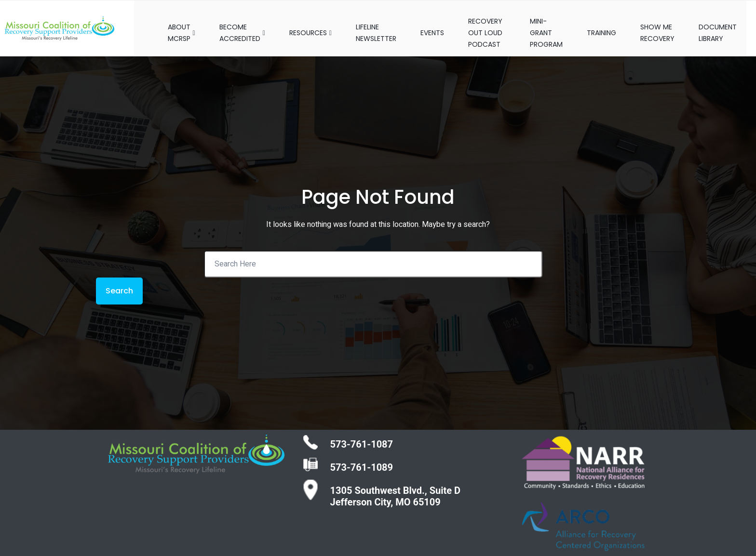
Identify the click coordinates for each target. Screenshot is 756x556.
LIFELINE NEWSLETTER (366, 23)
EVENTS (423, 23)
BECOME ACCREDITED (233, 23)
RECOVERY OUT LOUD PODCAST (485, 23)
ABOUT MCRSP (172, 23)
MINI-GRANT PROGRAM (553, 23)
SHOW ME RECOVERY (667, 23)
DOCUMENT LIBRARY (727, 23)
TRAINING (611, 23)
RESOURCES (301, 23)
